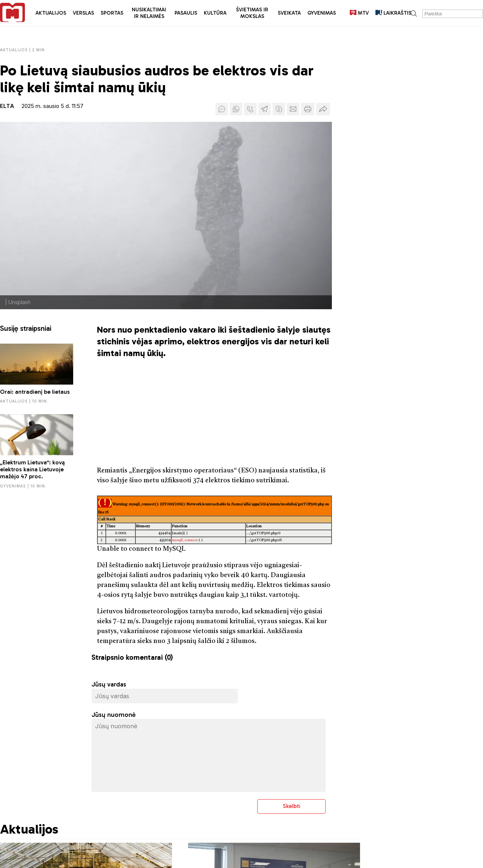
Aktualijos (51, 13)
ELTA (7, 106)
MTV (359, 13)
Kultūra (215, 13)
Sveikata (289, 13)
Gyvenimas (322, 13)
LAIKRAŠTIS (393, 13)
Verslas (83, 13)
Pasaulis (186, 13)
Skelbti (292, 806)
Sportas (112, 13)
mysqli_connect (185, 540)
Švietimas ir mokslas (252, 13)
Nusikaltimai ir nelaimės (149, 13)
